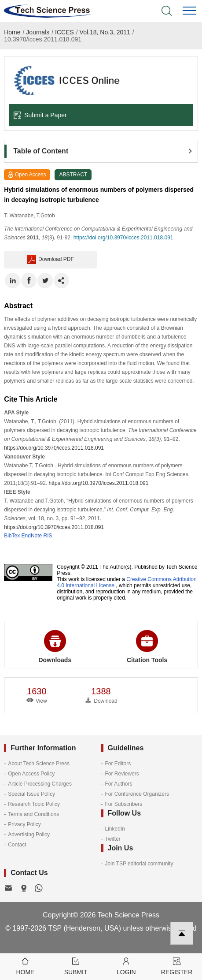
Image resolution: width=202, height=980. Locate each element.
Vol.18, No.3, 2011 (105, 32)
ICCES (64, 32)
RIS (48, 536)
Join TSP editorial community (139, 864)
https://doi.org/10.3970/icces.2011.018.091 (123, 238)
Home (12, 32)
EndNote (32, 536)
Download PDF (51, 260)
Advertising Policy (29, 835)
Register (177, 966)
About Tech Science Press (39, 764)
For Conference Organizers (137, 794)
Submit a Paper (40, 115)
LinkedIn (115, 829)
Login (127, 966)
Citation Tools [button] (147, 647)
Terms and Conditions (33, 814)
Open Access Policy (31, 774)
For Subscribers (124, 804)
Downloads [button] (55, 647)
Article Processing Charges (40, 784)
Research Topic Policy (34, 804)
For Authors (119, 784)
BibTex (12, 536)
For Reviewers (122, 774)
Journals (38, 32)
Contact (17, 845)
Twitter (113, 839)
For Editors (118, 764)
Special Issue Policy (31, 794)
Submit (76, 966)
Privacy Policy (24, 824)
